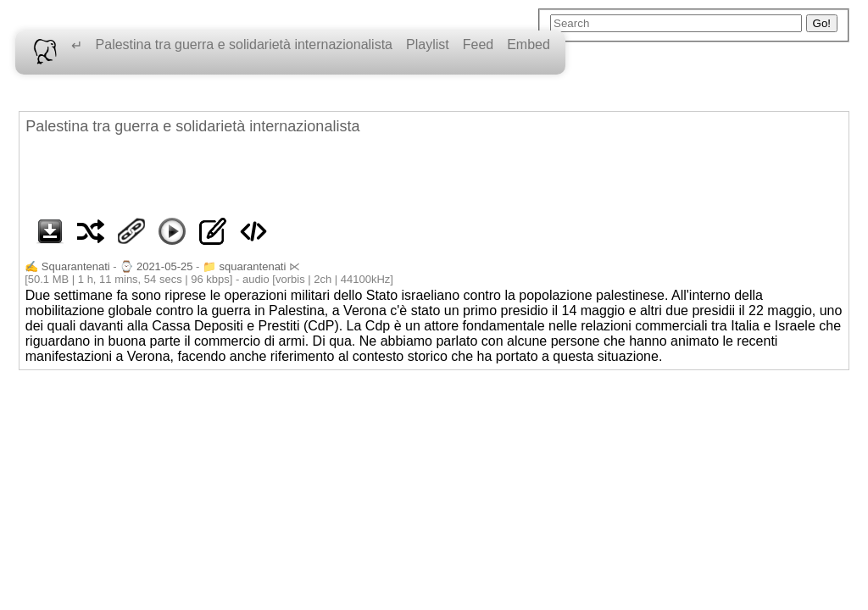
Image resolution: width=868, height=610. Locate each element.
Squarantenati (76, 266)
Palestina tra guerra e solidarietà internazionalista (244, 44)
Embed (529, 44)
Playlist (428, 44)
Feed (478, 44)
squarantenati (253, 266)
